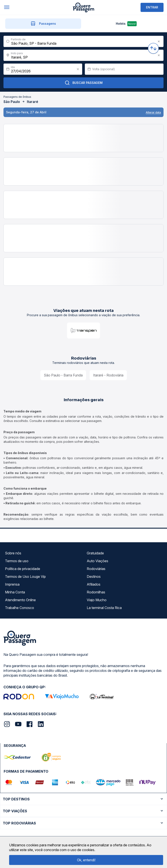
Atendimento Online (20, 600)
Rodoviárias (96, 569)
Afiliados (94, 584)
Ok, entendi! (86, 860)
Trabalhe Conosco (20, 608)
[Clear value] (78, 69)
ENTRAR (152, 7)
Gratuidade (95, 553)
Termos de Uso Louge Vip (25, 576)
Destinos (94, 576)
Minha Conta (15, 592)
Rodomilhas (96, 592)
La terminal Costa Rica (104, 608)
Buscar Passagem (84, 83)
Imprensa (12, 584)
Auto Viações (97, 561)
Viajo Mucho (97, 600)
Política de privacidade (23, 569)
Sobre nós (13, 553)
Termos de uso (17, 561)
